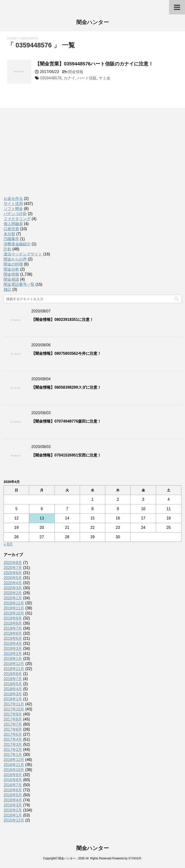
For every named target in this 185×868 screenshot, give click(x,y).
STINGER (135, 858)
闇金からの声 (15, 259)
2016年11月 (14, 765)
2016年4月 (13, 800)
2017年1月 (13, 755)
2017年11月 (14, 704)
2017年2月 (13, 750)
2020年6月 (13, 573)
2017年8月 (13, 719)
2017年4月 (13, 739)
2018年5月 (13, 684)
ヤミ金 (105, 78)
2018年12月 (14, 664)
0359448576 (51, 78)
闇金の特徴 (13, 264)
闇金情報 (76, 72)
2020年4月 (13, 583)
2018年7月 (13, 679)
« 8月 (8, 544)
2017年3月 (13, 744)
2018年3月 (13, 694)
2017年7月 (13, 724)
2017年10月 (14, 709)
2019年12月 (14, 603)
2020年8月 (13, 563)
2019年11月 (14, 608)
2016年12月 (14, 760)
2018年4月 (13, 689)
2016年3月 (13, 805)
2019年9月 (13, 618)
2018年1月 (13, 699)
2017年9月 (13, 714)
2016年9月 (13, 775)
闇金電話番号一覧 (19, 284)
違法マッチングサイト (23, 254)
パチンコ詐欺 (15, 214)
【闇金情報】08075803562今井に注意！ (66, 353)
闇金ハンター (93, 23)
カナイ (69, 78)
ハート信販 (87, 78)
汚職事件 (11, 239)
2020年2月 (13, 593)
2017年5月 (13, 734)
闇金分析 (11, 269)
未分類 (9, 234)
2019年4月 (13, 643)
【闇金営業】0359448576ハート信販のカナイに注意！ (94, 64)
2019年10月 (14, 613)
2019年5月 (13, 638)
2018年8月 (13, 674)
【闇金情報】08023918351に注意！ (62, 320)
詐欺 (7, 249)
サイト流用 (13, 204)
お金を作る (13, 199)
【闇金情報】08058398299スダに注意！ (66, 387)
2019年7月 (13, 628)
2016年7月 (13, 785)
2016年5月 (13, 795)
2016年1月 (13, 815)
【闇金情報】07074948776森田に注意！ (66, 421)
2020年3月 (13, 588)
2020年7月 (13, 568)
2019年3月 (13, 649)
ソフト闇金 (13, 209)
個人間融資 (13, 224)
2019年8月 (13, 623)
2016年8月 (13, 780)
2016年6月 (13, 790)
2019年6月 (13, 633)
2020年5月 (13, 578)
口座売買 (11, 229)
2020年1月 (13, 598)
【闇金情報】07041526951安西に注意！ (66, 455)
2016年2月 (13, 810)
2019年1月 (13, 659)
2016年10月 (14, 770)
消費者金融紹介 (17, 244)
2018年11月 (14, 669)
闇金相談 (11, 279)
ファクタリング (17, 219)
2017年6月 (13, 729)
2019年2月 (13, 654)
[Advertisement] (40, 157)
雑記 (7, 289)
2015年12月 (14, 820)
